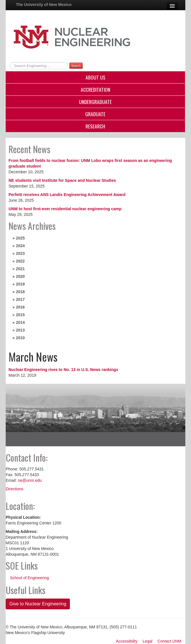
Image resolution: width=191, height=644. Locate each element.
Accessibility (127, 641)
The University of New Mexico (44, 5)
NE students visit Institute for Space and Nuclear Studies (62, 180)
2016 (20, 307)
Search (76, 66)
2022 (20, 261)
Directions (14, 489)
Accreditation (95, 89)
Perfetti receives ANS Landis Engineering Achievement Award (67, 195)
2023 (20, 253)
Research (95, 126)
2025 (20, 238)
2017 (20, 299)
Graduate (95, 114)
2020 (20, 276)
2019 (20, 284)
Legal (148, 641)
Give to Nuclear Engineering (38, 604)
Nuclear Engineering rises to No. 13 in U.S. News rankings (63, 370)
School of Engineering (29, 578)
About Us (95, 77)
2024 (20, 246)
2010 (20, 338)
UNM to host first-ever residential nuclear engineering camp (65, 209)
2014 (20, 322)
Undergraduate (95, 102)
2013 (20, 330)
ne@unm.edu (30, 480)
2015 (20, 315)
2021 (20, 269)
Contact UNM (169, 641)
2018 (20, 292)
